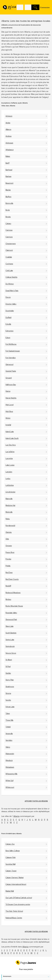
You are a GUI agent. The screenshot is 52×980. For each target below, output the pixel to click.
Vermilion (9, 740)
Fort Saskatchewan (13, 351)
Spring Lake (10, 640)
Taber (8, 714)
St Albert (9, 660)
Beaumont (9, 183)
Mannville (9, 499)
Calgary (8, 224)
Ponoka (8, 559)
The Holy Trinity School (14, 911)
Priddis (8, 566)
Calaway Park (11, 858)
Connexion (45, 8)
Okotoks (9, 532)
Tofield (8, 727)
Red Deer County (12, 579)
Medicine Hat (10, 506)
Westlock (9, 761)
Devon (8, 297)
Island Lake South (12, 438)
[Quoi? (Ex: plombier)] (20, 7)
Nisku (8, 519)
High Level (9, 405)
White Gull (9, 781)
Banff (7, 163)
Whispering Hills (11, 774)
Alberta (16, 816)
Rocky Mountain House (14, 606)
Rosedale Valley (11, 613)
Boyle (8, 210)
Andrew (9, 136)
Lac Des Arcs (11, 445)
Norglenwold (10, 526)
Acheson (9, 116)
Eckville (8, 324)
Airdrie (8, 123)
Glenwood (9, 365)
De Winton (10, 284)
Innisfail (8, 425)
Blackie (8, 190)
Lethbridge (10, 485)
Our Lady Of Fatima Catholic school (19, 898)
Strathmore (10, 687)
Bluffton (8, 197)
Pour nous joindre (26, 969)
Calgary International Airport (16, 884)
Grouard (9, 378)
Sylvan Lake (10, 707)
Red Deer (9, 573)
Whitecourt (10, 787)
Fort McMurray (11, 344)
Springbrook (10, 647)
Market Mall (10, 891)
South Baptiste (11, 633)
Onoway (9, 546)
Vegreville (9, 734)
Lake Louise (10, 465)
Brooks (8, 217)
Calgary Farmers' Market (15, 878)
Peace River (10, 553)
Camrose (9, 230)
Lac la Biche (10, 452)
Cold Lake (9, 271)
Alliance (8, 130)
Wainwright (10, 754)
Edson (8, 338)
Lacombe (9, 459)
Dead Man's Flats (12, 291)
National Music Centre (14, 918)
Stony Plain (10, 680)
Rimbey (8, 600)
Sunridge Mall (10, 864)
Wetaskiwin (10, 767)
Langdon (9, 472)
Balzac (8, 156)
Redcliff (8, 586)
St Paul (8, 667)
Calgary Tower (11, 871)
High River (9, 412)
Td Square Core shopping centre (18, 905)
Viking (8, 747)
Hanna (8, 391)
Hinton (8, 418)
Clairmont (9, 250)
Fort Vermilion (11, 358)
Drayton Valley (11, 304)
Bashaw (8, 177)
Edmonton (9, 331)
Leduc (8, 479)
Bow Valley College (13, 851)
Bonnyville (9, 203)
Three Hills (9, 720)
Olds (7, 539)
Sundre (8, 700)
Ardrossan (9, 143)
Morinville (9, 512)
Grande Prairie (11, 371)
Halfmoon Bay (11, 385)
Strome (8, 693)
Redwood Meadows (13, 593)
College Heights (11, 277)
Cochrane (9, 264)
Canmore (9, 237)
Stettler (8, 673)
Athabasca (9, 150)
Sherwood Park (11, 620)
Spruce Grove (11, 653)
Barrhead (9, 170)
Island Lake (10, 432)
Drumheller (10, 311)
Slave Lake (9, 626)
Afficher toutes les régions (36, 801)
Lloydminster (10, 492)
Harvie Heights (11, 398)
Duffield (8, 318)
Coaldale (9, 257)
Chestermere (11, 244)
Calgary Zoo (10, 844)
